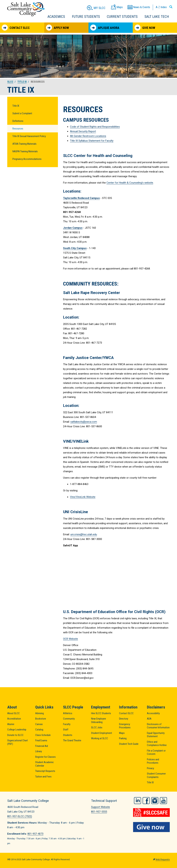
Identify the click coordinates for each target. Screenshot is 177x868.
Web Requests (163, 860)
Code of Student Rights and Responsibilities (95, 127)
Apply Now (57, 28)
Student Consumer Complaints (156, 775)
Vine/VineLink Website (83, 497)
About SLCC (13, 713)
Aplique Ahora (105, 28)
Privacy (150, 768)
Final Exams (41, 740)
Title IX (22, 82)
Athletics (68, 713)
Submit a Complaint (22, 113)
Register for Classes (45, 757)
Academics (56, 17)
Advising (39, 713)
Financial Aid (42, 746)
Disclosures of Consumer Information (158, 726)
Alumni (11, 724)
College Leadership (17, 730)
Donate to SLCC (15, 735)
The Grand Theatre (72, 740)
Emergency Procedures (125, 726)
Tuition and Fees (43, 777)
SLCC (10, 82)
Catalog (39, 730)
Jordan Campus (73, 228)
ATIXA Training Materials (24, 144)
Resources (18, 129)
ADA (149, 719)
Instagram (155, 800)
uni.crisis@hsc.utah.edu (84, 534)
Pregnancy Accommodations (27, 159)
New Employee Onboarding (99, 720)
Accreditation (14, 719)
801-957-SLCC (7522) (20, 816)
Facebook (146, 800)
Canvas (39, 724)
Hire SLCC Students (101, 713)
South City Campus (75, 248)
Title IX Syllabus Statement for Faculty (92, 141)
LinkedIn (138, 800)
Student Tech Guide (129, 744)
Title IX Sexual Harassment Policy (29, 136)
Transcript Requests (45, 771)
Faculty (67, 724)
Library (39, 751)
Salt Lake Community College (26, 9)
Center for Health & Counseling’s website (130, 183)
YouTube (163, 800)
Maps (122, 733)
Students (68, 735)
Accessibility (153, 713)
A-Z (161, 7)
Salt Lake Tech (157, 17)
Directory (124, 719)
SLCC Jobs (97, 727)
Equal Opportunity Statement (156, 735)
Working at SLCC (100, 738)
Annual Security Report (83, 131)
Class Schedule (43, 735)
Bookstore (41, 719)
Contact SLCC (16, 28)
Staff (66, 730)
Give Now (145, 28)
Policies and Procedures (153, 761)
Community (69, 719)
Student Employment (102, 733)
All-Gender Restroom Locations (88, 136)
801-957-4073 (35, 834)
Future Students (86, 17)
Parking (123, 738)
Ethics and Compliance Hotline (157, 744)
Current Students (122, 17)
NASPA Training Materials (25, 151)
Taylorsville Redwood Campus (81, 198)
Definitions (18, 121)
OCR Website (71, 639)
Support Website (101, 807)
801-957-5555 (99, 812)
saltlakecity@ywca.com (84, 422)
